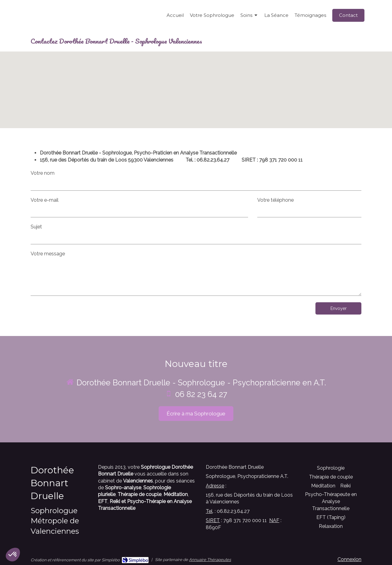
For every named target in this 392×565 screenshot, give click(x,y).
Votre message (48, 254)
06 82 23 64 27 (201, 394)
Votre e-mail (45, 200)
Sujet (36, 227)
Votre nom (43, 173)
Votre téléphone (275, 200)
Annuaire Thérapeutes (210, 560)
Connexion (349, 559)
